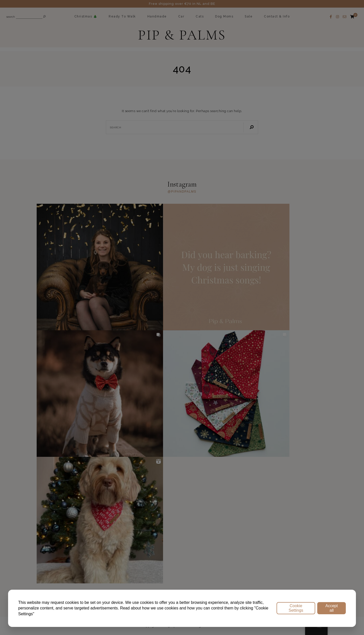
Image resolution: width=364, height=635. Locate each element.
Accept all (332, 608)
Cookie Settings (296, 608)
